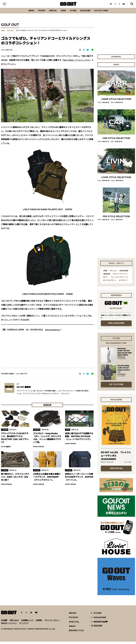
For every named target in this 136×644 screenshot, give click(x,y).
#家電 (105, 273)
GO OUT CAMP (106, 13)
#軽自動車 (107, 276)
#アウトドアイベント (120, 276)
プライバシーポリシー (52, 622)
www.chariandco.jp (54, 332)
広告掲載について (27, 622)
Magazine (88, 13)
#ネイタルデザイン (110, 282)
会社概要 (4, 622)
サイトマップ (24, 625)
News (26, 13)
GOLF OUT (10, 33)
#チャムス (113, 273)
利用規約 (39, 622)
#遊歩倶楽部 (124, 273)
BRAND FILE (76, 633)
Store (74, 13)
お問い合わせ (14, 622)
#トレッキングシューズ (119, 279)
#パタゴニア (123, 282)
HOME (3, 33)
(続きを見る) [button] (65, 396)
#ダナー (106, 279)
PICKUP (38, 13)
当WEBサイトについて (9, 625)
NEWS (73, 615)
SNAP (63, 13)
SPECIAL (51, 13)
